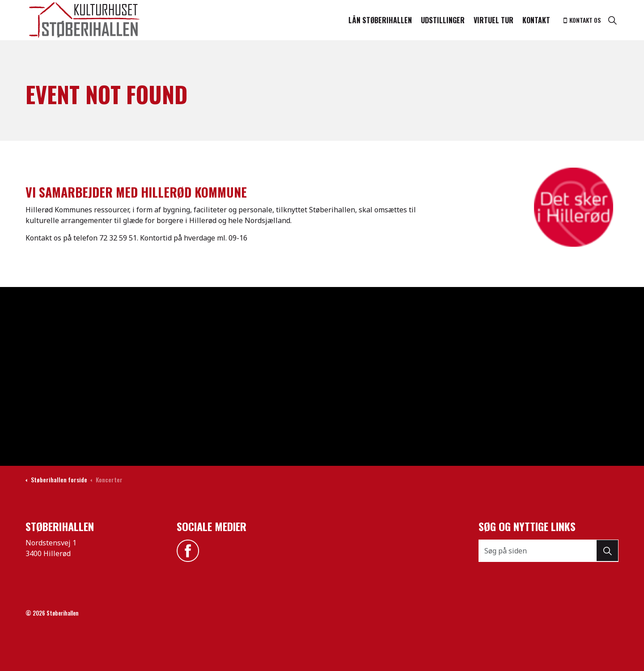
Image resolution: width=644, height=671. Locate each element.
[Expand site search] (612, 20)
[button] (607, 551)
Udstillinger (443, 20)
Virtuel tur (494, 20)
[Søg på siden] (549, 551)
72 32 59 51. (119, 238)
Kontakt (536, 20)
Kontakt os (582, 20)
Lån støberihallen (380, 20)
